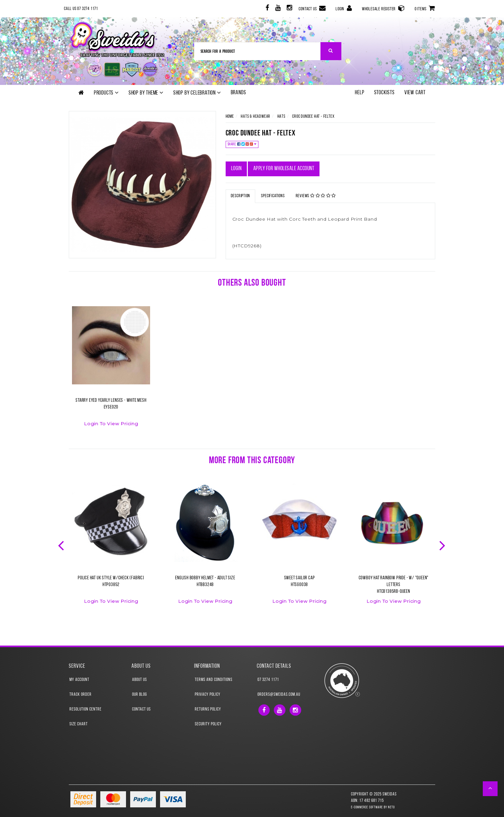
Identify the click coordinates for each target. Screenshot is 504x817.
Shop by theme (146, 93)
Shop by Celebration (197, 93)
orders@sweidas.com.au (279, 695)
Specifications (273, 196)
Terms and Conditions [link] (214, 680)
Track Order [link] (81, 695)
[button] (490, 789)
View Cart (415, 93)
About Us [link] (139, 680)
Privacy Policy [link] (208, 695)
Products (106, 93)
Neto (391, 808)
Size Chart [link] (79, 724)
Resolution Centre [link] (85, 709)
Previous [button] (62, 545)
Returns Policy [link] (208, 709)
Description (241, 196)
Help (360, 93)
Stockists (384, 93)
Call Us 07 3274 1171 (81, 9)
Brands (239, 93)
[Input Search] (257, 51)
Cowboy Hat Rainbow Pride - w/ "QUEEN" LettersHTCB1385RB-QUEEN (394, 585)
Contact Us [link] (141, 709)
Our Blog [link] (139, 695)
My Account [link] (79, 680)
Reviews (316, 196)
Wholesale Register (383, 8)
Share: (242, 144)
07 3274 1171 (268, 680)
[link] (267, 9)
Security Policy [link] (208, 724)
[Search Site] (331, 51)
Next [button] (443, 545)
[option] (111, 370)
